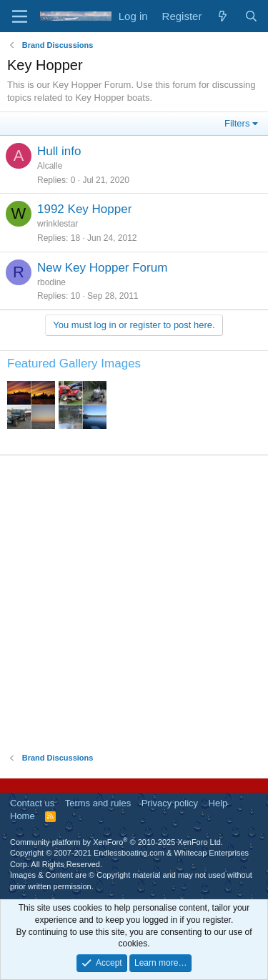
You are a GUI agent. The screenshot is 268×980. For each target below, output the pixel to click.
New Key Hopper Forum (102, 268)
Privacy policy (170, 803)
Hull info (59, 151)
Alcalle (50, 166)
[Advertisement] (134, 604)
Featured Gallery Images (74, 363)
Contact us (32, 803)
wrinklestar (58, 224)
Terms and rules (98, 803)
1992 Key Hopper (84, 209)
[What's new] (223, 16)
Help (218, 803)
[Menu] (20, 16)
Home (23, 816)
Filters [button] (237, 123)
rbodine (51, 282)
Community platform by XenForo (116, 842)
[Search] (251, 16)
